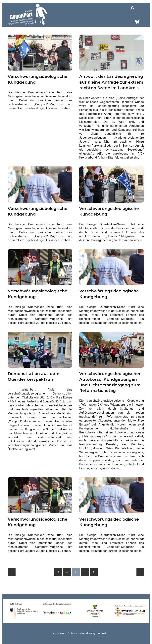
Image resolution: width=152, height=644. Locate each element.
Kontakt (101, 632)
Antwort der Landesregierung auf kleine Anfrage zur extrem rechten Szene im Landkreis (111, 82)
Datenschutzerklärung (81, 632)
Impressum (59, 632)
